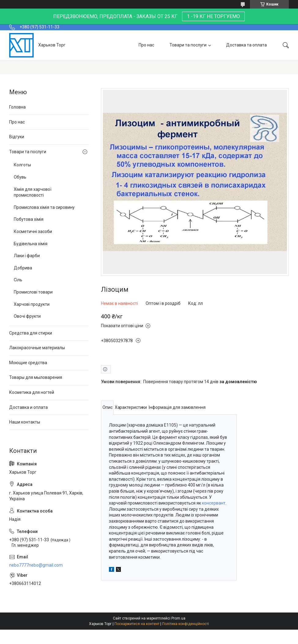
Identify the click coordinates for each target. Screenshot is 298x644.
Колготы (22, 165)
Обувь (20, 177)
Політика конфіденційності (186, 624)
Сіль (18, 280)
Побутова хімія (29, 219)
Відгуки (17, 137)
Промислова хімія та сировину (44, 207)
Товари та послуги (188, 45)
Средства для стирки (31, 333)
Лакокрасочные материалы (37, 348)
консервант (214, 503)
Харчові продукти (32, 304)
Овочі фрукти (27, 316)
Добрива (23, 268)
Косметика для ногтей (32, 392)
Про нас (146, 45)
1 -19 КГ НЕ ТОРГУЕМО (213, 16)
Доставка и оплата (28, 407)
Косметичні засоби (33, 231)
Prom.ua (178, 618)
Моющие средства (28, 363)
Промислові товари (33, 292)
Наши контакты (25, 422)
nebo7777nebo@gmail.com (36, 565)
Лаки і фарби (27, 256)
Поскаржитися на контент (137, 624)
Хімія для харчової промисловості (33, 192)
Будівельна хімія (31, 244)
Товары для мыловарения (36, 377)
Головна (17, 107)
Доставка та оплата (246, 45)
